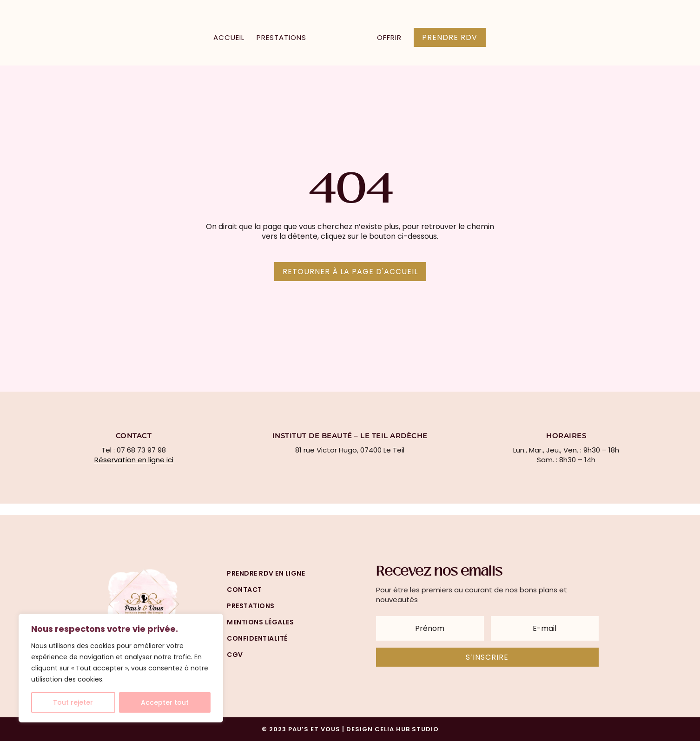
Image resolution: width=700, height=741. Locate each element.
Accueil (229, 38)
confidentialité (257, 638)
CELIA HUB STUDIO (407, 729)
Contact (244, 590)
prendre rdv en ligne (266, 573)
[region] (121, 668)
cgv (235, 655)
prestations (251, 606)
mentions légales (260, 622)
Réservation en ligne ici (134, 460)
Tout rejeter (73, 702)
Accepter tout (165, 702)
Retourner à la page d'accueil (350, 272)
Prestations (281, 38)
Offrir (389, 38)
